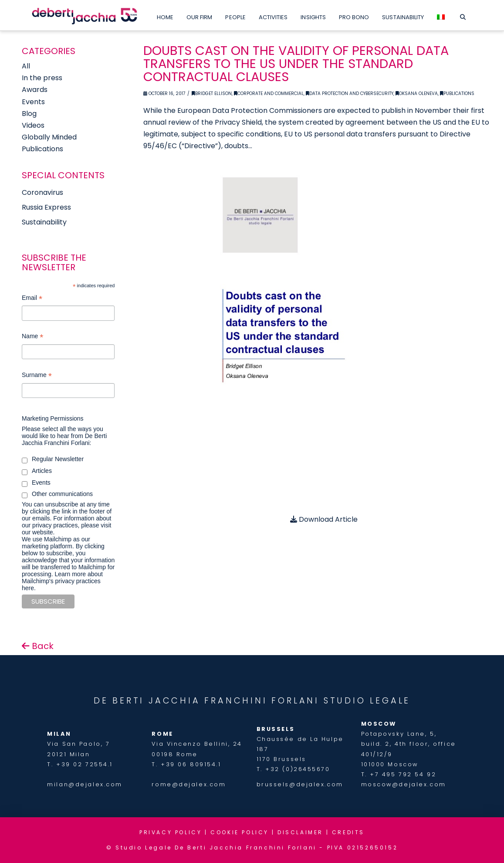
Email (32, 299)
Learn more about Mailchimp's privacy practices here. (62, 581)
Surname (37, 376)
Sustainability (44, 222)
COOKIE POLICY (240, 832)
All (26, 66)
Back (38, 646)
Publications (457, 93)
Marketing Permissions (53, 418)
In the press (42, 78)
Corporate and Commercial (269, 93)
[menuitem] (441, 15)
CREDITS (348, 832)
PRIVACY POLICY (171, 832)
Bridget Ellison (212, 93)
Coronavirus (42, 192)
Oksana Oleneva (417, 93)
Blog (29, 114)
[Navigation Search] (462, 15)
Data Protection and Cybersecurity (350, 93)
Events (33, 102)
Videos (33, 125)
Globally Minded (49, 137)
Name (32, 337)
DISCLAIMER (300, 832)
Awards (35, 90)
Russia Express (46, 207)
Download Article (324, 519)
